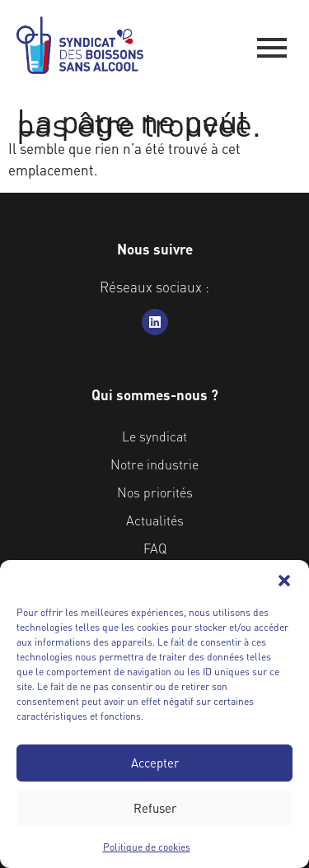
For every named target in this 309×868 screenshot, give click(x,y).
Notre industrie (154, 464)
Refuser (155, 808)
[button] (284, 581)
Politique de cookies (147, 847)
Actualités (155, 520)
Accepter (155, 763)
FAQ (155, 548)
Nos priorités (155, 492)
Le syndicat (154, 436)
